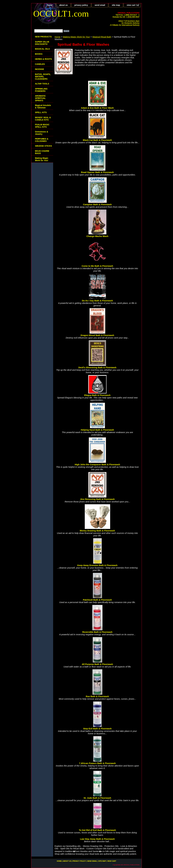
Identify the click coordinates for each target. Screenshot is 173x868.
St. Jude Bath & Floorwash (97, 798)
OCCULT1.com (61, 14)
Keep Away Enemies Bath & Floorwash (97, 565)
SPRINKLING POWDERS (41, 90)
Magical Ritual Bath (102, 37)
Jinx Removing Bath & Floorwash (97, 499)
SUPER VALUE (42, 43)
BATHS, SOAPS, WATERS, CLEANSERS (43, 77)
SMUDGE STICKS (43, 146)
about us (63, 5)
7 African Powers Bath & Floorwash (97, 763)
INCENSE (39, 69)
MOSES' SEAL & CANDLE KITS (43, 119)
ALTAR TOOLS (42, 84)
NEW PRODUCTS (43, 37)
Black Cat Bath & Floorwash (97, 140)
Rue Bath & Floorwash (97, 696)
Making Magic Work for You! (76, 37)
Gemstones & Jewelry (42, 133)
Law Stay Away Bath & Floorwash (97, 839)
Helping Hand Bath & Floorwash (97, 430)
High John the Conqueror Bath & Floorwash (97, 464)
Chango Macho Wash (97, 236)
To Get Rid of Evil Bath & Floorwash (97, 830)
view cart (131, 5)
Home (57, 37)
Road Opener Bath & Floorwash (97, 172)
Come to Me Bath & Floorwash (97, 266)
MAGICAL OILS (42, 49)
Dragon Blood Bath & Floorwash (97, 335)
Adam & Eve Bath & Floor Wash (97, 108)
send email (100, 5)
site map (116, 5)
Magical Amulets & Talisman (43, 106)
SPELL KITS (41, 112)
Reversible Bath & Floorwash (97, 632)
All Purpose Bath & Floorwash (97, 664)
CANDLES (40, 64)
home (50, 5)
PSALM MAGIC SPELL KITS (42, 126)
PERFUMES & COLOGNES (42, 140)
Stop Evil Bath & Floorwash (97, 729)
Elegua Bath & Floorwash (97, 395)
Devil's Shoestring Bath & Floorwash (97, 367)
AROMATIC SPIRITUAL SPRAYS (40, 98)
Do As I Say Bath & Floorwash (97, 301)
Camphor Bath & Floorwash (97, 204)
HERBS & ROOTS (43, 59)
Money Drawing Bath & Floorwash (97, 531)
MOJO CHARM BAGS (42, 152)
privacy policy (81, 5)
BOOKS (39, 54)
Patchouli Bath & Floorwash (97, 600)
